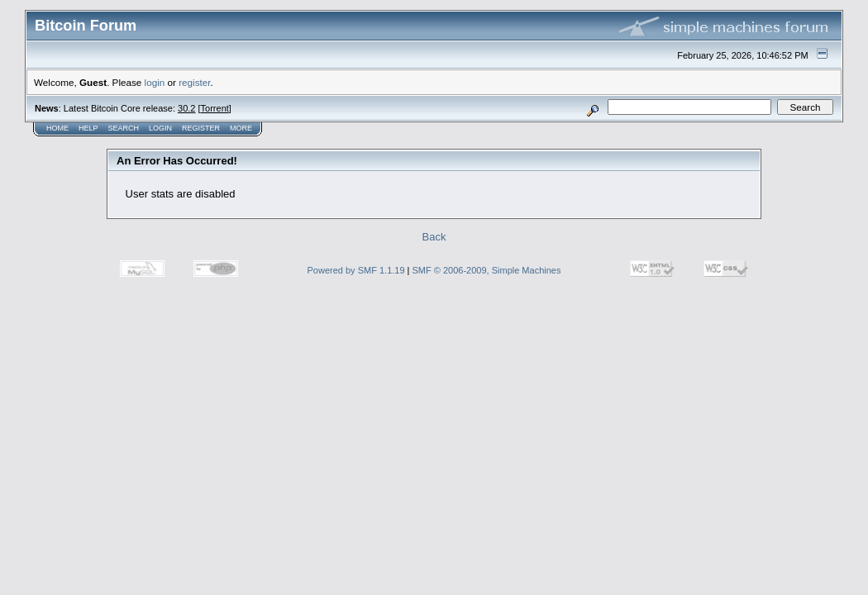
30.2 (186, 108)
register (194, 82)
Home (57, 128)
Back (434, 237)
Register (201, 128)
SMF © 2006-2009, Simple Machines (487, 270)
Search (124, 128)
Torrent (215, 108)
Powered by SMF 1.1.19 (356, 270)
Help (88, 128)
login (155, 82)
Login (160, 128)
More (241, 128)
